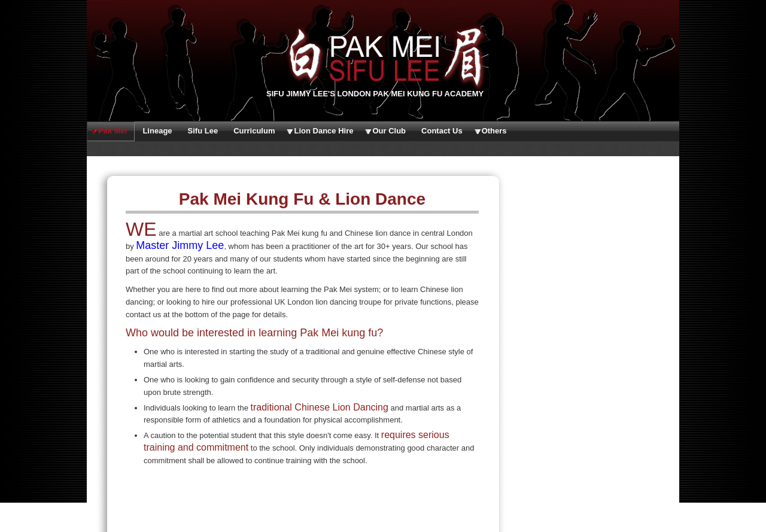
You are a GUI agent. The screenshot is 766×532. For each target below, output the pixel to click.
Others (494, 131)
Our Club (389, 131)
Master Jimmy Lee (180, 245)
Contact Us (442, 131)
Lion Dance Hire (323, 131)
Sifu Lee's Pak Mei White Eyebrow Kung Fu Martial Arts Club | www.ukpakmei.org (383, 57)
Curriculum (254, 131)
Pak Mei (113, 131)
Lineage (157, 131)
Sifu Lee (203, 131)
